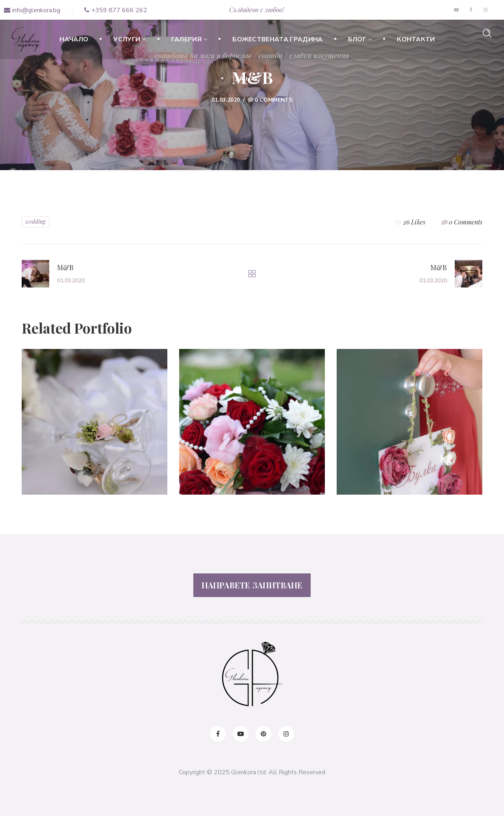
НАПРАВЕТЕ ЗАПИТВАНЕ (252, 585)
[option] (94, 428)
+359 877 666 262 (116, 10)
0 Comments (274, 100)
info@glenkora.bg (32, 10)
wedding (35, 222)
